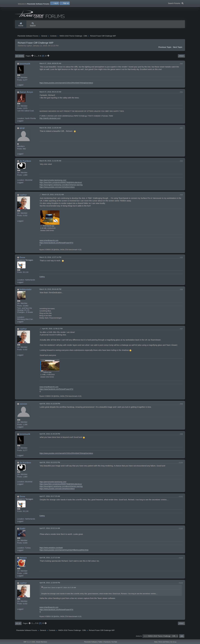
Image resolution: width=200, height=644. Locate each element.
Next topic (178, 48)
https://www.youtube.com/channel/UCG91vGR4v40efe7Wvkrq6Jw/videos (66, 83)
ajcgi (22, 129)
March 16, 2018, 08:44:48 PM (50, 290)
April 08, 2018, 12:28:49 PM (50, 583)
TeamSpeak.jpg (47, 226)
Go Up (18, 624)
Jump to (139, 637)
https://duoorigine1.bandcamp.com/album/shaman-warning (61, 185)
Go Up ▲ (174, 642)
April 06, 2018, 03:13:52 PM (50, 463)
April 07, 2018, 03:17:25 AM (50, 497)
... (37, 56)
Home (21, 25)
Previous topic (165, 48)
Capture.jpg (46, 373)
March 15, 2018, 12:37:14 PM (50, 258)
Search (33, 25)
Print (181, 57)
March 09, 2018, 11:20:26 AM (50, 128)
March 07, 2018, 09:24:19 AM (50, 92)
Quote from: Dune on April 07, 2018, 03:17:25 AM (60, 588)
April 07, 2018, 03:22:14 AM (50, 529)
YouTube (114, 642)
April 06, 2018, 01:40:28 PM (50, 434)
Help (156, 642)
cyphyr (23, 195)
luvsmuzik (25, 64)
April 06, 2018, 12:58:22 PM (52, 329)
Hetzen (23, 558)
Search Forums (176, 3)
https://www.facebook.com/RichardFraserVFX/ (56, 243)
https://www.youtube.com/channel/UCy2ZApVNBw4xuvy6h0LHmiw (64, 551)
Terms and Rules (164, 642)
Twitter (100, 642)
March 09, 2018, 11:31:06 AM (50, 161)
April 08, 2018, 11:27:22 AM (50, 558)
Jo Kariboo (25, 162)
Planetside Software (91, 642)
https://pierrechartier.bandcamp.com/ (53, 181)
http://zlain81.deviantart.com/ (50, 119)
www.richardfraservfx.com (49, 241)
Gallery (42, 277)
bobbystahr (26, 290)
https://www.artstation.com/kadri (51, 548)
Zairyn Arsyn (26, 93)
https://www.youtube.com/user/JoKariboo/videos (57, 188)
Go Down (20, 57)
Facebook (107, 642)
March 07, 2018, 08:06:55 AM (50, 64)
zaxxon (23, 404)
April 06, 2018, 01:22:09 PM (50, 404)
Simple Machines (42, 642)
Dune (22, 258)
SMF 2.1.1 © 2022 (29, 642)
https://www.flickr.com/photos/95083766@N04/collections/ (61, 183)
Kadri (22, 529)
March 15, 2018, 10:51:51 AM (53, 195)
